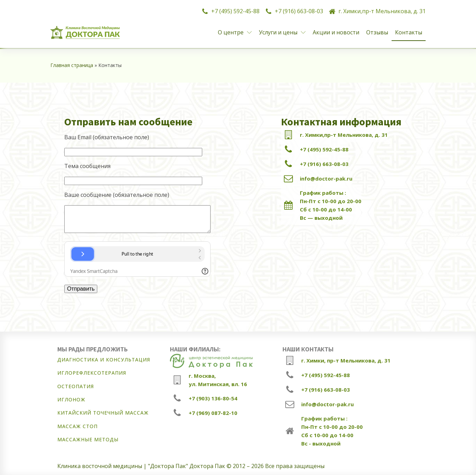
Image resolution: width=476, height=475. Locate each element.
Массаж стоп (77, 426)
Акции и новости (336, 32)
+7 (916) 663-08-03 (299, 11)
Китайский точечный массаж (103, 413)
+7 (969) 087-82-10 (213, 413)
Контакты (409, 32)
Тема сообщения (87, 166)
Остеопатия (76, 386)
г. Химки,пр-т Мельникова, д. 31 (382, 11)
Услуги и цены (282, 32)
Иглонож (71, 399)
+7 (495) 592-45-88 (235, 11)
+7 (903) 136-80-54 (213, 398)
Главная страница (72, 65)
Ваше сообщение (117, 195)
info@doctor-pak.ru (326, 178)
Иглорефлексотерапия (92, 373)
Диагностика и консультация (104, 360)
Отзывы (377, 32)
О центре (235, 32)
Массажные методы (88, 439)
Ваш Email (107, 137)
